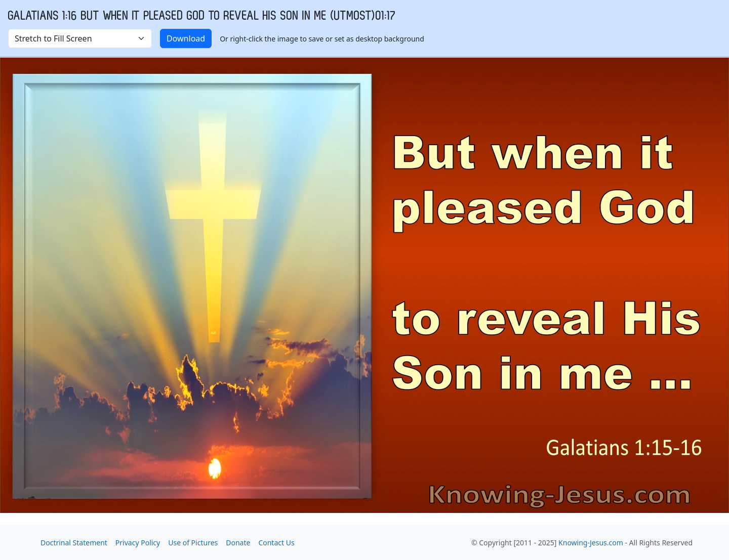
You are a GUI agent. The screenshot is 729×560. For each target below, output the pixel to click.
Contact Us (276, 543)
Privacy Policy (138, 543)
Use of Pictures (193, 543)
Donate (238, 543)
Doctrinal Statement (74, 543)
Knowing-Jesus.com (591, 543)
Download (186, 38)
